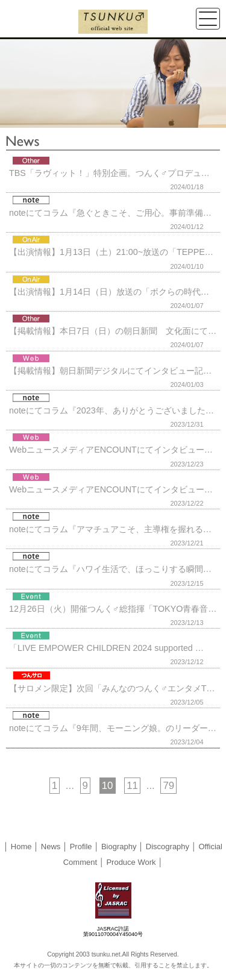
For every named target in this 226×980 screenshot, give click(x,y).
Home (21, 847)
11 (132, 786)
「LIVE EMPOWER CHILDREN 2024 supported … (106, 648)
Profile (81, 847)
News (51, 847)
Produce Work (131, 862)
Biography (119, 847)
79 (168, 786)
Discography (168, 847)
